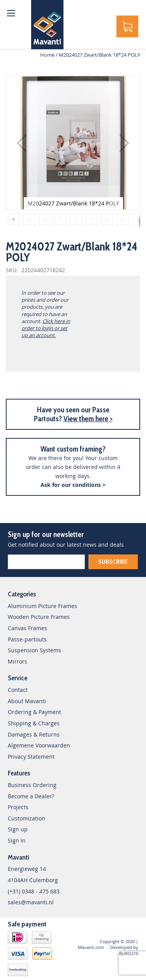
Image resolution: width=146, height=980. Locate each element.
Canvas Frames (27, 628)
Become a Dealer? (31, 796)
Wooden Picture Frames (39, 617)
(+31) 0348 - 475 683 (34, 891)
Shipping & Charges (34, 723)
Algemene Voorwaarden (39, 745)
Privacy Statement (31, 757)
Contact (18, 690)
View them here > (88, 419)
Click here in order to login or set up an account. (46, 328)
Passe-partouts (27, 639)
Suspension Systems (34, 650)
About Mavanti (27, 701)
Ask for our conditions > (73, 485)
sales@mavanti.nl (31, 902)
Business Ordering (32, 785)
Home (47, 55)
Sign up (18, 829)
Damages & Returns (34, 734)
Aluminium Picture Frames (42, 606)
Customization (26, 818)
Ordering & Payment (34, 712)
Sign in (17, 840)
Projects (18, 807)
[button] (22, 143)
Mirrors (18, 661)
